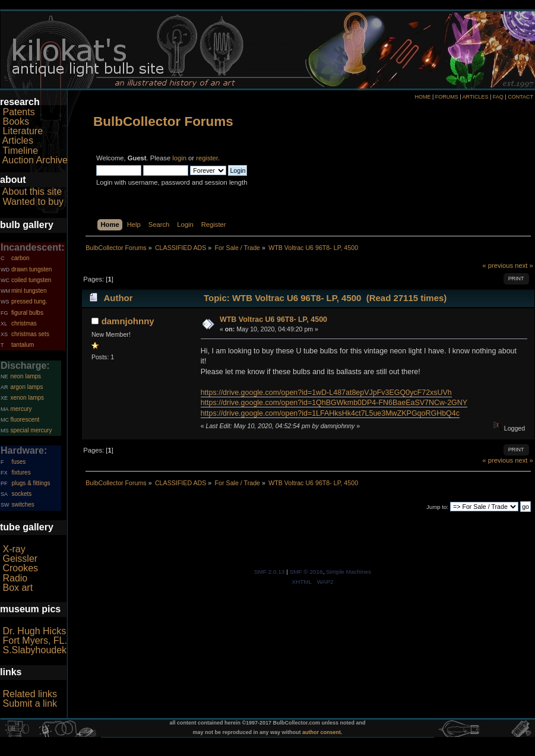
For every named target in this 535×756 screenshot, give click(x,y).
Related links (30, 694)
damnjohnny (128, 321)
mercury (21, 409)
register (207, 158)
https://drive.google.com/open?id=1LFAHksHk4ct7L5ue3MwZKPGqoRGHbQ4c (330, 413)
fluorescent (25, 420)
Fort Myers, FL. (34, 640)
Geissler (20, 559)
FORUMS (447, 97)
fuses (18, 462)
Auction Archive (35, 160)
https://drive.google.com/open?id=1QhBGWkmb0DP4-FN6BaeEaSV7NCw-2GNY (334, 403)
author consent (322, 732)
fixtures (21, 472)
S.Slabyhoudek (34, 650)
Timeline (20, 151)
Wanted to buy (33, 202)
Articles (18, 140)
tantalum (23, 345)
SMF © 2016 (306, 572)
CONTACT (520, 97)
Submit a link (30, 703)
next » (524, 265)
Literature (23, 131)
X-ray (14, 549)
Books (15, 121)
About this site (32, 192)
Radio (15, 578)
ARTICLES (476, 97)
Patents (18, 112)
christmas (24, 323)
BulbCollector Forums (163, 121)
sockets (21, 494)
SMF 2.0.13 (270, 572)
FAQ (498, 97)
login (179, 158)
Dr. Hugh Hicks (34, 631)
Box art (18, 588)
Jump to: (437, 507)
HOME (422, 97)
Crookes (20, 568)
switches (23, 504)
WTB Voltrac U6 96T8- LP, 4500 (273, 320)
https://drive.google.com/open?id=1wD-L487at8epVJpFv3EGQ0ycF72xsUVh (326, 393)
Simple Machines (349, 572)
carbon (20, 258)
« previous (498, 265)
